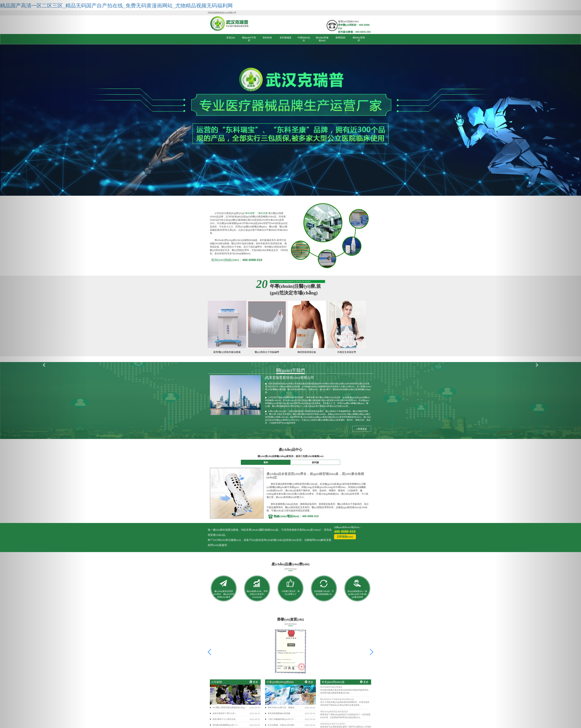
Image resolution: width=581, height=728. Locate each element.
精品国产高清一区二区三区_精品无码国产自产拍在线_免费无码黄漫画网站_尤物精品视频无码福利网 (116, 6)
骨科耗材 (267, 38)
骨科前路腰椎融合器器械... (280, 713)
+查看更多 (362, 429)
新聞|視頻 (340, 38)
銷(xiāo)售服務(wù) (322, 39)
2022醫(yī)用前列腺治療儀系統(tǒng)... (229, 708)
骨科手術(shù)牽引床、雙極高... (282, 708)
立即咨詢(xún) (345, 537)
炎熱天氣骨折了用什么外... (224, 713)
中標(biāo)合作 (304, 39)
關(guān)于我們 (249, 39)
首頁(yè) (231, 38)
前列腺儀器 (286, 38)
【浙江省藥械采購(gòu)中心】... (282, 719)
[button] (44, 364)
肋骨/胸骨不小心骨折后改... (225, 719)
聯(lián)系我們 (359, 39)
